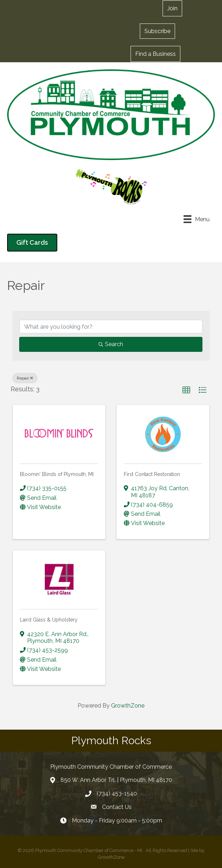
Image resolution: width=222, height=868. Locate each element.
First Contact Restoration (152, 474)
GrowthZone (128, 706)
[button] (157, 31)
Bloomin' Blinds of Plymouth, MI (57, 474)
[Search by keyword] (111, 327)
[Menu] (197, 219)
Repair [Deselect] (25, 378)
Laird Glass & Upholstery (49, 620)
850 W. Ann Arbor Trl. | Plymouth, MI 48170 (116, 780)
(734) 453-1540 (117, 793)
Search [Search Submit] (111, 344)
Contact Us (117, 807)
